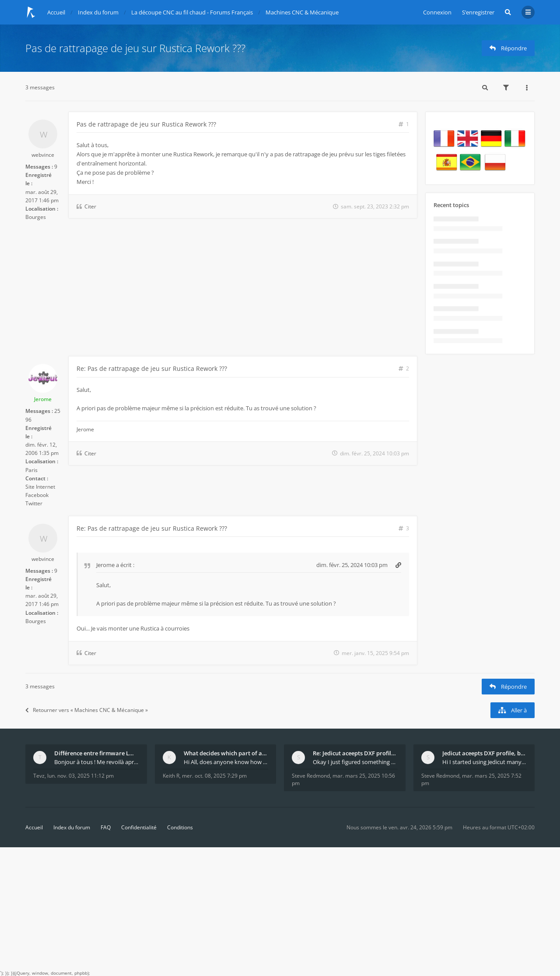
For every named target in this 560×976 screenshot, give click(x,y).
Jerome (43, 399)
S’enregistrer (478, 12)
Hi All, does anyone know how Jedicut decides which (226, 762)
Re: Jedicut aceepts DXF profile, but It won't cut (355, 753)
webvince (43, 155)
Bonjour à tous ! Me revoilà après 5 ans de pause (97, 762)
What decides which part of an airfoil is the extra (226, 753)
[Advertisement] (221, 290)
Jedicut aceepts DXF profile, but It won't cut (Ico (485, 753)
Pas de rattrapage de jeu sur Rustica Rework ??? (135, 48)
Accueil (34, 827)
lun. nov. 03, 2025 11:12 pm (80, 776)
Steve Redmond (311, 776)
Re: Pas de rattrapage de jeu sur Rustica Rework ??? (152, 368)
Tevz (39, 776)
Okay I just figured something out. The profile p (355, 762)
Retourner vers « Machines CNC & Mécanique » (87, 710)
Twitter (34, 503)
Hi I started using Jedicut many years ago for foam (485, 762)
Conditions (180, 827)
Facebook (37, 495)
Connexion (437, 12)
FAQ (106, 827)
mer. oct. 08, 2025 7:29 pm (214, 776)
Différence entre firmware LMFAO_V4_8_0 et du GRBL (97, 753)
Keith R (171, 776)
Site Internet (40, 487)
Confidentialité (139, 827)
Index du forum (72, 827)
